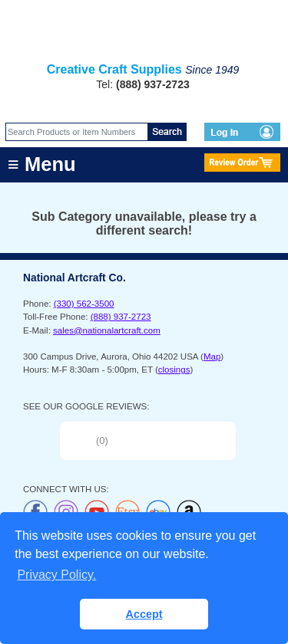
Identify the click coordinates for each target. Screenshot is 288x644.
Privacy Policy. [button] (56, 575)
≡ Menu (42, 164)
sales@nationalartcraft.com (107, 330)
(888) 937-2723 (121, 317)
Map (212, 356)
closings (174, 370)
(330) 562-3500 (84, 304)
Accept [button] (144, 614)
